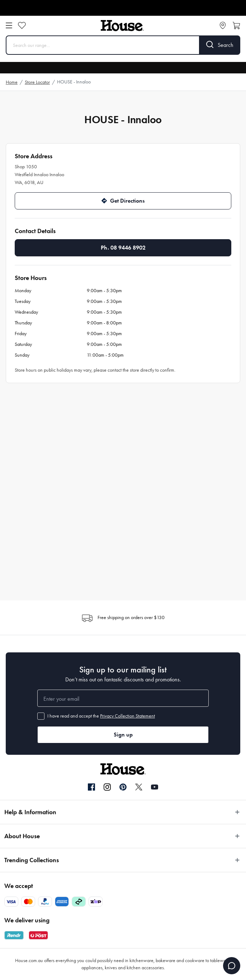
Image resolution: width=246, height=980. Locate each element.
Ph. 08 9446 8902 (123, 248)
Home (12, 82)
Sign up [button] (123, 735)
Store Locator (37, 82)
